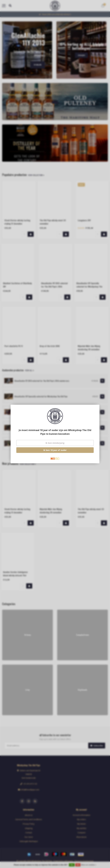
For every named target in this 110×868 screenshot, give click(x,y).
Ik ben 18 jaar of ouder (55, 450)
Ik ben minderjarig (55, 443)
